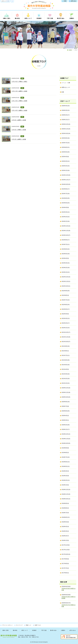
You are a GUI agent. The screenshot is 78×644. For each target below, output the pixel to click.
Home (70, 50)
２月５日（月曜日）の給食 (19, 130)
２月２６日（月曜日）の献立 (19, 82)
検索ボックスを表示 (14, 1)
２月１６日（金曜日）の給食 (19, 110)
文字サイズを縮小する (7, 1)
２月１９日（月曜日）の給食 (19, 101)
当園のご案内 (5, 630)
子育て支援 (44, 630)
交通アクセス (38, 625)
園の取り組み (53, 630)
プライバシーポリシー (7, 625)
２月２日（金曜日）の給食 (19, 139)
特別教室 (34, 630)
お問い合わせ (73, 630)
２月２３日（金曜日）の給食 (19, 91)
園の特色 (15, 630)
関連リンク (29, 625)
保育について (25, 630)
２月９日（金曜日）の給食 (19, 120)
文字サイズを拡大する (9, 1)
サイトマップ (19, 625)
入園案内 (63, 630)
